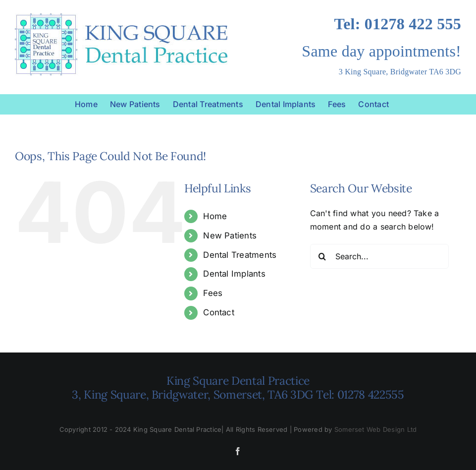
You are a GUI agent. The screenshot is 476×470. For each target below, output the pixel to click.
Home (215, 216)
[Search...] (379, 256)
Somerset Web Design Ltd (376, 429)
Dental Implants (234, 274)
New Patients (230, 235)
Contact (219, 312)
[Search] (322, 256)
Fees (213, 293)
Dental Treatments (240, 255)
